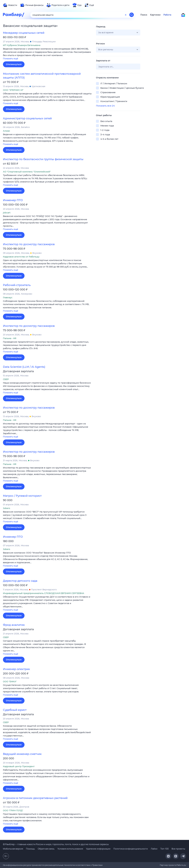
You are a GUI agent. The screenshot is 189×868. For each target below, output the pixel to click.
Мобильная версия (13, 849)
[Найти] (132, 15)
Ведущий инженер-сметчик (22, 754)
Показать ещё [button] (11, 59)
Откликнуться (14, 64)
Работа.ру (181, 865)
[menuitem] (10, 5)
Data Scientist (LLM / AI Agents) (24, 367)
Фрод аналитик (14, 625)
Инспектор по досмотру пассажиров (29, 244)
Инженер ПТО (13, 200)
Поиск (144, 15)
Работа (167, 15)
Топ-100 (164, 849)
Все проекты (178, 849)
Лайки (154, 849)
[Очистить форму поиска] (126, 15)
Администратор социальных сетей (27, 118)
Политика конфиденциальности (131, 849)
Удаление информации (98, 849)
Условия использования (70, 849)
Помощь (30, 849)
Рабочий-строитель (17, 285)
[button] (47, 54)
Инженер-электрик (16, 669)
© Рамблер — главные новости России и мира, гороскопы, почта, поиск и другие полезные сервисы (56, 844)
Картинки (155, 15)
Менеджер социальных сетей (24, 33)
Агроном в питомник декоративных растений (35, 798)
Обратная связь (46, 849)
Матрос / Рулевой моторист (22, 496)
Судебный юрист (15, 710)
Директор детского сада (20, 581)
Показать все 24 (105, 106)
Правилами (97, 865)
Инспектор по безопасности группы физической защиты (43, 159)
